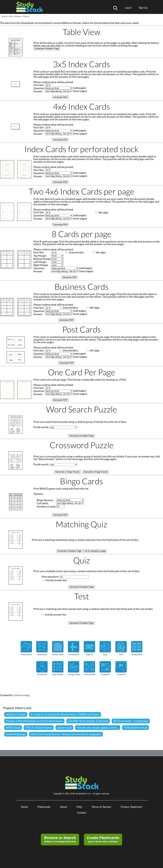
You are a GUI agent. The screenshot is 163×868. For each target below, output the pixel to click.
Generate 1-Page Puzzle (67, 472)
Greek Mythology (16, 734)
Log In (128, 7)
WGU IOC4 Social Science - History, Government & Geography (66, 734)
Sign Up (143, 7)
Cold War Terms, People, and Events (88, 721)
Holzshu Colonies (16, 714)
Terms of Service (101, 807)
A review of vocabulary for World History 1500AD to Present (65, 714)
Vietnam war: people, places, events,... (98, 727)
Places (26, 16)
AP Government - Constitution (131, 721)
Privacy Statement (132, 807)
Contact (81, 813)
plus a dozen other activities (103, 839)
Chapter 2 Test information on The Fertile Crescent (34, 721)
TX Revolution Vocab (135, 727)
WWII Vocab (13, 727)
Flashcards (44, 807)
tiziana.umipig (22, 695)
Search (5, 16)
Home (24, 807)
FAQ (79, 807)
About (63, 807)
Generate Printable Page (47, 49)
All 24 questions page (95, 551)
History (18, 16)
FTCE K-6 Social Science (39, 727)
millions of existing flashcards (60, 839)
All (11, 16)
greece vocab (64, 727)
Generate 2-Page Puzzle (96, 472)
